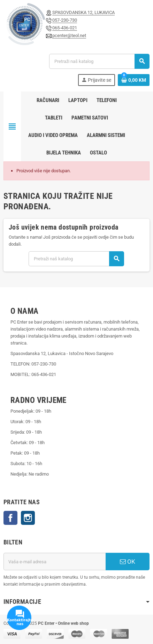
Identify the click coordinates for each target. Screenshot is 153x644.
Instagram (28, 518)
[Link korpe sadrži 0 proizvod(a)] (134, 80)
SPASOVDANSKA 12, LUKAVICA (83, 12)
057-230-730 (65, 20)
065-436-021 (65, 28)
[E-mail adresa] (55, 562)
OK (128, 562)
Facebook (10, 518)
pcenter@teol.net (69, 35)
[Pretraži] (99, 61)
